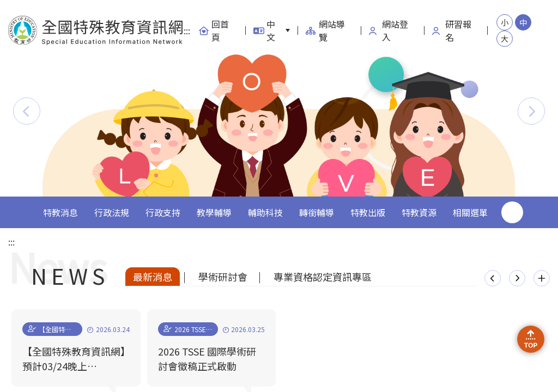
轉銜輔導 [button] (317, 212)
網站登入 (389, 30)
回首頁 (214, 30)
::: (187, 30)
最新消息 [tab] (153, 277)
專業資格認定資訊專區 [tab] (323, 277)
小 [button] (505, 22)
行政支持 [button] (163, 212)
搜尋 (512, 212)
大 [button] (505, 39)
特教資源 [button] (419, 212)
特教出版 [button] (368, 212)
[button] (27, 111)
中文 (264, 30)
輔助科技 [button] (265, 212)
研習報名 (452, 30)
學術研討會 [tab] (223, 277)
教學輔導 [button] (214, 212)
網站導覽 (325, 30)
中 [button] (523, 22)
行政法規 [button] (112, 212)
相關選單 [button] (470, 212)
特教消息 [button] (60, 212)
